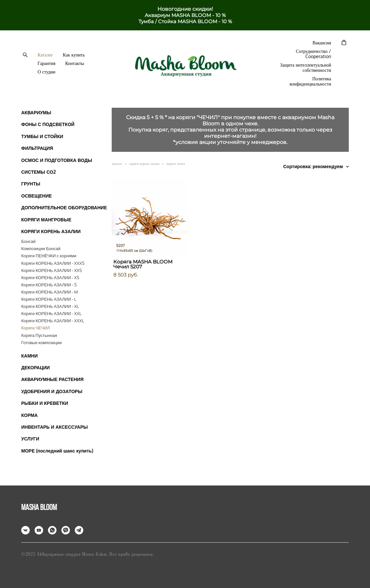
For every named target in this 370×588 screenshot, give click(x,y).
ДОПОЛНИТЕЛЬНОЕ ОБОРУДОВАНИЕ (64, 207)
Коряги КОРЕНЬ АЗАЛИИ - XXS (52, 270)
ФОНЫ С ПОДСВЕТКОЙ (48, 124)
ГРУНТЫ (31, 184)
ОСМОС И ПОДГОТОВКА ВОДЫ (57, 160)
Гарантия (47, 63)
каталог (117, 164)
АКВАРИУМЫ (36, 112)
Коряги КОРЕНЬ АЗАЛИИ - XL (50, 306)
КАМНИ (30, 356)
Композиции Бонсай (41, 248)
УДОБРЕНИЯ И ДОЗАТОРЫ (52, 391)
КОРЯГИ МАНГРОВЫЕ (46, 220)
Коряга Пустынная (39, 335)
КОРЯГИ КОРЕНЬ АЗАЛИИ (51, 231)
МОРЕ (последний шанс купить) (57, 451)
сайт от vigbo (185, 573)
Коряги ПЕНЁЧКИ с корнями (49, 256)
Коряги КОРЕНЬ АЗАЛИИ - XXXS (53, 263)
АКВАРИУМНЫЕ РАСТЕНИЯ (52, 379)
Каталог (45, 55)
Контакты (75, 63)
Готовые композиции (41, 342)
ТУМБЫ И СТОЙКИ (42, 136)
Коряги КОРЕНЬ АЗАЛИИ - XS (50, 278)
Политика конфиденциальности (310, 81)
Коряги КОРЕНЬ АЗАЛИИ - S (49, 285)
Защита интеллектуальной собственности (306, 68)
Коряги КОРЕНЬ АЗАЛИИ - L (49, 299)
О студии (46, 72)
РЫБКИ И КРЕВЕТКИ (45, 403)
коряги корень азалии (144, 164)
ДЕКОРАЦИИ (35, 367)
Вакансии (322, 43)
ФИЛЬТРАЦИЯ (37, 148)
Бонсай (28, 241)
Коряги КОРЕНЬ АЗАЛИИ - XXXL (53, 321)
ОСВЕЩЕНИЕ (37, 196)
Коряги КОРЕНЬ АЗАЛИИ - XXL (51, 313)
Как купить (74, 55)
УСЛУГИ (30, 439)
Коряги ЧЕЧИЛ (36, 328)
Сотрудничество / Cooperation (314, 54)
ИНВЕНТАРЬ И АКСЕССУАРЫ (55, 427)
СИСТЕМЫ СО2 (39, 172)
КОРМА (29, 415)
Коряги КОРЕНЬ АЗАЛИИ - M (50, 292)
